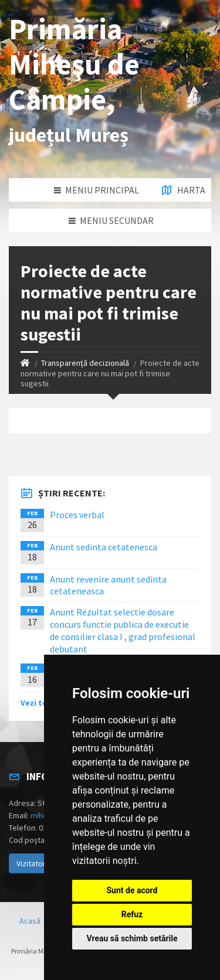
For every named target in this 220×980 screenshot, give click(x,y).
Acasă (30, 921)
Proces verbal (77, 515)
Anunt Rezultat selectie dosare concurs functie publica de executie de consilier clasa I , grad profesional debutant (123, 630)
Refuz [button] (132, 914)
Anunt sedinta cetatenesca (104, 547)
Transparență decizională (85, 363)
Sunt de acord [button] (132, 890)
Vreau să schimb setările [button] (132, 938)
